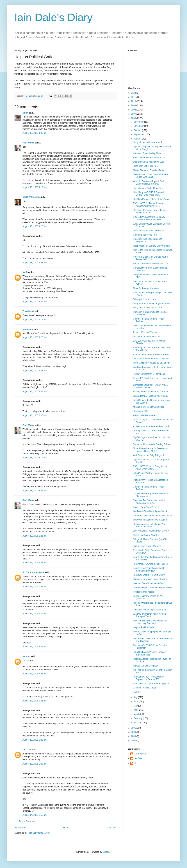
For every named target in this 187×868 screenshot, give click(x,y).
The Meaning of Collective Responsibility (152, 588)
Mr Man (26, 656)
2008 (134, 110)
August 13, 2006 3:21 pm (35, 491)
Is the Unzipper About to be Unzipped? (151, 363)
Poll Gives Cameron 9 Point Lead (149, 374)
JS (135, 763)
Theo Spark (28, 311)
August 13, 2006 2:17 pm (35, 320)
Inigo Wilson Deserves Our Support (150, 520)
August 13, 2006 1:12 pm (35, 187)
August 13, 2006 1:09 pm (35, 133)
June (136, 701)
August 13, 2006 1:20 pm (35, 226)
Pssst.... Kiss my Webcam (145, 332)
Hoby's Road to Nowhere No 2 (148, 142)
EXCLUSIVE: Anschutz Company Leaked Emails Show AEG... (149, 218)
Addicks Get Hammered (144, 415)
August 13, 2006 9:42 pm (35, 740)
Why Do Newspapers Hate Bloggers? (151, 684)
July (136, 697)
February (138, 718)
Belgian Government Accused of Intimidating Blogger (148, 569)
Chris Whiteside (31, 197)
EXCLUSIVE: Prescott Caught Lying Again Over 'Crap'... (150, 468)
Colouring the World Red (145, 235)
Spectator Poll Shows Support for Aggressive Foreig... (149, 502)
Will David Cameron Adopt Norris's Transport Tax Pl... (150, 615)
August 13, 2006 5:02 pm (35, 614)
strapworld (28, 329)
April (136, 710)
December (139, 122)
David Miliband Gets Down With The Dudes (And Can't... (150, 176)
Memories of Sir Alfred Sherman (148, 231)
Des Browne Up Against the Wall (149, 162)
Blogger (106, 852)
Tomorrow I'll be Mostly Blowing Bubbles (152, 444)
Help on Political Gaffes (144, 627)
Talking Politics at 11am (144, 299)
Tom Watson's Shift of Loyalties (148, 188)
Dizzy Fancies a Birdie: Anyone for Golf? (152, 304)
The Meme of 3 (140, 411)
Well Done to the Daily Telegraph (149, 455)
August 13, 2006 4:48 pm (35, 587)
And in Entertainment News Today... (150, 158)
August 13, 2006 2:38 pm (35, 371)
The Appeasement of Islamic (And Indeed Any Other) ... (149, 525)
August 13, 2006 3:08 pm (35, 415)
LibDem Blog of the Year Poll (147, 337)
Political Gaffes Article (143, 592)
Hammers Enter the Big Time (147, 153)
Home (66, 828)
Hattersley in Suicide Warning (147, 546)
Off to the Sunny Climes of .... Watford (151, 359)
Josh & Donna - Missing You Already (150, 396)
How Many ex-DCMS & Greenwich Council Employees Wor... (150, 194)
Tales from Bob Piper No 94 (146, 166)
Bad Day (137, 692)
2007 (134, 114)
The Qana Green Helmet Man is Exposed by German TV (148, 678)
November (139, 126)
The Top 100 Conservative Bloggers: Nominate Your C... (150, 211)
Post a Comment (27, 821)
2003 (134, 736)
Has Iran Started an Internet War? (149, 583)
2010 (134, 101)
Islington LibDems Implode (146, 666)
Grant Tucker (140, 754)
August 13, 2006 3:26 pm (35, 536)
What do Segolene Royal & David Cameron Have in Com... (149, 183)
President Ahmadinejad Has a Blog (150, 610)
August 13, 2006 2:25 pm (35, 337)
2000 (134, 741)
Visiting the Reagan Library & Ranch (150, 392)
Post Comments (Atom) (39, 833)
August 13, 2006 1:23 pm (35, 263)
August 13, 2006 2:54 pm (35, 391)
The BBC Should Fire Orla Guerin (149, 575)
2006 (134, 118)
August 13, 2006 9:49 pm (35, 764)
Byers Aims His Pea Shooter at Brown (151, 355)
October (138, 130)
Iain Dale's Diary (53, 17)
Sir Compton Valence (33, 572)
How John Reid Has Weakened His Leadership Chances (150, 622)
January (138, 723)
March (137, 714)
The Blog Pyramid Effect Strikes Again (151, 199)
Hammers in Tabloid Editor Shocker (150, 579)
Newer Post (21, 828)
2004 (134, 732)
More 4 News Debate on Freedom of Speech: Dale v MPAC (150, 450)
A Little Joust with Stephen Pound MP (151, 426)
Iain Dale (27, 750)
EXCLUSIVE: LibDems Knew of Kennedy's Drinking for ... (148, 205)
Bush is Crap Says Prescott (146, 507)
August (137, 139)
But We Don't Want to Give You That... (151, 264)
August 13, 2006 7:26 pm (35, 647)
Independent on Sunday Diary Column (151, 246)
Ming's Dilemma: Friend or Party (148, 170)
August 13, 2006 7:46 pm (35, 674)
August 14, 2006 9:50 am (35, 815)
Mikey (25, 113)
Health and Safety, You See (146, 535)
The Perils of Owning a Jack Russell (150, 564)
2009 (134, 105)
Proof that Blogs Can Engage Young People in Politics (150, 258)
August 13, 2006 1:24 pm (35, 302)
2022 (134, 93)
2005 (134, 728)
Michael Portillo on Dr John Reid (148, 407)
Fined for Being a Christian (146, 288)
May (136, 706)
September (139, 134)
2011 (134, 97)
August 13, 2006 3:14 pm (35, 458)
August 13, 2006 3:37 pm (35, 563)
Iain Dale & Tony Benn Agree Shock (150, 511)
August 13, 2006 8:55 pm (35, 701)
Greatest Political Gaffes (145, 688)
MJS (25, 272)
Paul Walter (28, 143)
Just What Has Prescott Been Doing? (151, 531)
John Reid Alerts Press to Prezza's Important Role (150, 653)
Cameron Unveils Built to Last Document (152, 516)
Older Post (111, 828)
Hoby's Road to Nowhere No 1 (148, 308)
